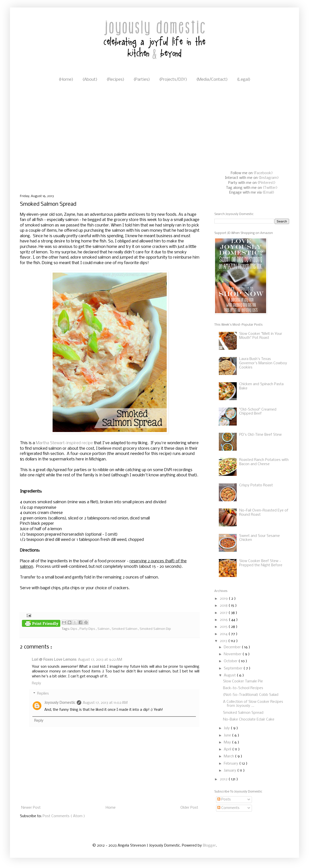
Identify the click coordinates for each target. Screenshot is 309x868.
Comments (228, 808)
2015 (224, 627)
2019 (224, 599)
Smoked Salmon (125, 629)
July (227, 728)
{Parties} (142, 80)
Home (111, 808)
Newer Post (31, 808)
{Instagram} (269, 178)
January (231, 771)
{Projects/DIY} (173, 80)
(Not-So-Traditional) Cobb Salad (251, 695)
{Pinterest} (267, 183)
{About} (90, 80)
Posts (224, 799)
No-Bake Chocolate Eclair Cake (249, 720)
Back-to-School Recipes (243, 688)
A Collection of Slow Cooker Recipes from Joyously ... (253, 704)
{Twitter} (270, 188)
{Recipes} (115, 80)
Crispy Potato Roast (256, 485)
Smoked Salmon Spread (243, 713)
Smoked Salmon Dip (155, 629)
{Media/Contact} (212, 80)
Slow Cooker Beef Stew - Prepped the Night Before (261, 563)
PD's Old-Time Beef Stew (260, 435)
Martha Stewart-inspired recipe (64, 443)
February (232, 764)
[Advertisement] (47, 139)
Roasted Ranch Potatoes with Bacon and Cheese (264, 462)
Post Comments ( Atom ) (64, 816)
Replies (43, 694)
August (230, 675)
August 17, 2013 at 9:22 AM (100, 660)
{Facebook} (263, 173)
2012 (224, 779)
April (228, 749)
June (228, 735)
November (233, 654)
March (229, 756)
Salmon (104, 629)
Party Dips (88, 629)
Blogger (209, 846)
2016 (224, 620)
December (233, 647)
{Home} (66, 80)
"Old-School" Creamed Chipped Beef (258, 412)
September (234, 668)
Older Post (189, 808)
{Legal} (244, 80)
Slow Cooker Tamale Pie (243, 681)
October (231, 661)
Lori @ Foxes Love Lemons (54, 660)
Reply (37, 683)
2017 (224, 613)
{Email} (268, 193)
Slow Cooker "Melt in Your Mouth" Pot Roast (261, 336)
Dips (74, 629)
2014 (224, 634)
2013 (224, 641)
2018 (224, 606)
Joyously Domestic (60, 703)
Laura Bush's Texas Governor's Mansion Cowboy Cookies (263, 363)
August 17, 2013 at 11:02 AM (105, 703)
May (228, 742)
